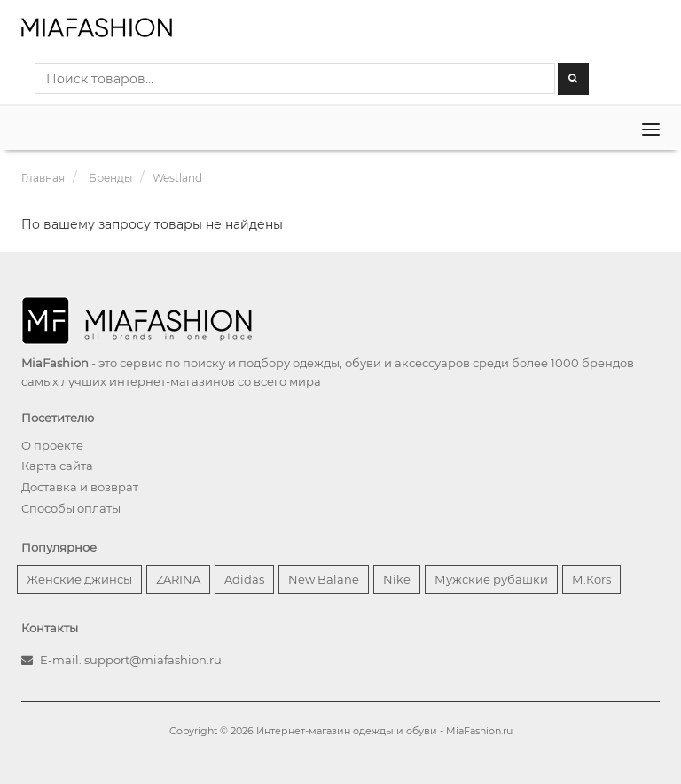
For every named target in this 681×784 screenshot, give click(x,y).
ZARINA (178, 579)
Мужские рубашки (491, 579)
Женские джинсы (79, 579)
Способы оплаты (71, 508)
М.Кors (591, 579)
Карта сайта (57, 466)
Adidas (244, 579)
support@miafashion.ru (153, 660)
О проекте (52, 445)
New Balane (324, 579)
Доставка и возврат (80, 487)
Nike (397, 579)
